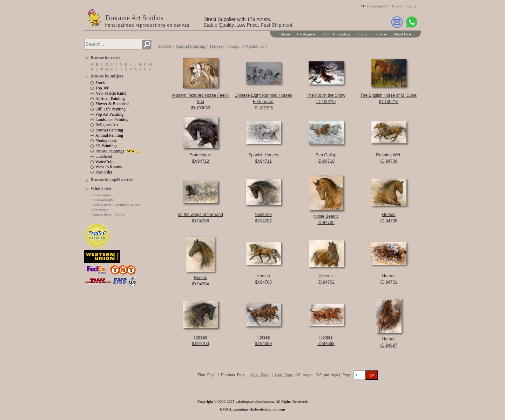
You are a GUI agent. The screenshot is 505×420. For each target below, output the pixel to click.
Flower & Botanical (112, 104)
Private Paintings (110, 151)
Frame (362, 34)
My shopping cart (374, 6)
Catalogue (305, 34)
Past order (104, 172)
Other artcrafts (103, 200)
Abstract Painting (110, 99)
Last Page (284, 375)
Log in (397, 6)
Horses (216, 46)
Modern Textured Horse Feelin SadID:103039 (200, 102)
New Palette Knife (111, 93)
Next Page (260, 375)
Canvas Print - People (108, 215)
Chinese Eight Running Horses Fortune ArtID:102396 (263, 102)
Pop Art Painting (109, 114)
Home (285, 34)
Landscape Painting (112, 120)
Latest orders (102, 195)
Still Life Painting (110, 109)
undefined (104, 156)
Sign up (411, 6)
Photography (106, 141)
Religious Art (107, 125)
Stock (100, 83)
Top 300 (102, 88)
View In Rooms (109, 167)
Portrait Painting (109, 130)
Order (379, 34)
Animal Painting (109, 135)
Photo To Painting (336, 34)
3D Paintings (106, 146)
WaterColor (105, 162)
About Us (401, 34)
